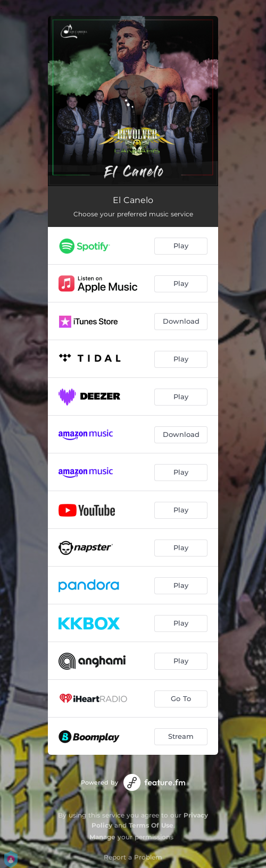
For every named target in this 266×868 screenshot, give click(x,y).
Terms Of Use (151, 825)
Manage (102, 837)
